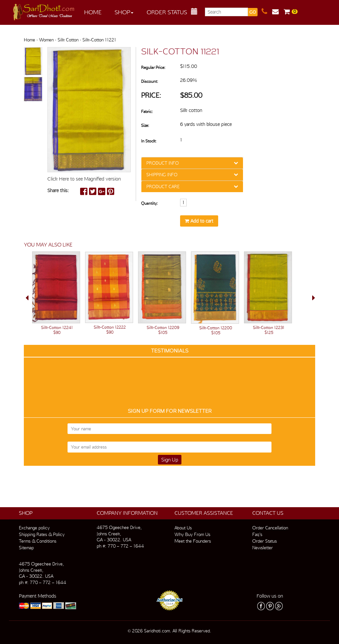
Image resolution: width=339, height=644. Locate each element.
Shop (124, 12)
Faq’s (257, 534)
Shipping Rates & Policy (42, 534)
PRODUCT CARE (163, 187)
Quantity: (149, 203)
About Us (183, 528)
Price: (151, 95)
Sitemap (26, 548)
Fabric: (147, 111)
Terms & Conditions (38, 541)
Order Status (167, 12)
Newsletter (263, 548)
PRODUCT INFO (163, 163)
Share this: (58, 190)
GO (253, 12)
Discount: (149, 81)
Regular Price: (153, 67)
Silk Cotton (68, 40)
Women (46, 40)
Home (93, 12)
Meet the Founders (193, 541)
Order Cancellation (270, 528)
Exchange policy (34, 528)
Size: (145, 125)
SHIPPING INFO (162, 175)
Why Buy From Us (192, 534)
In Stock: (149, 141)
